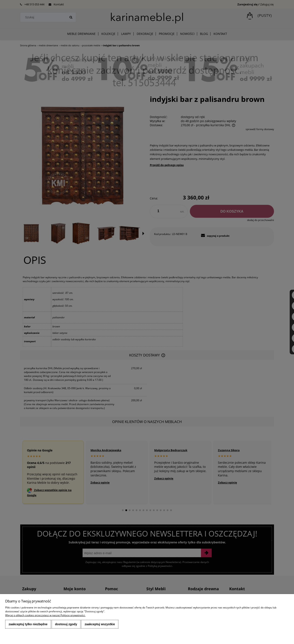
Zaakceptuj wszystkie (100, 624)
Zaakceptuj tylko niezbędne (28, 624)
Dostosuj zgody (66, 624)
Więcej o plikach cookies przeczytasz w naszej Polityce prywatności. (45, 615)
